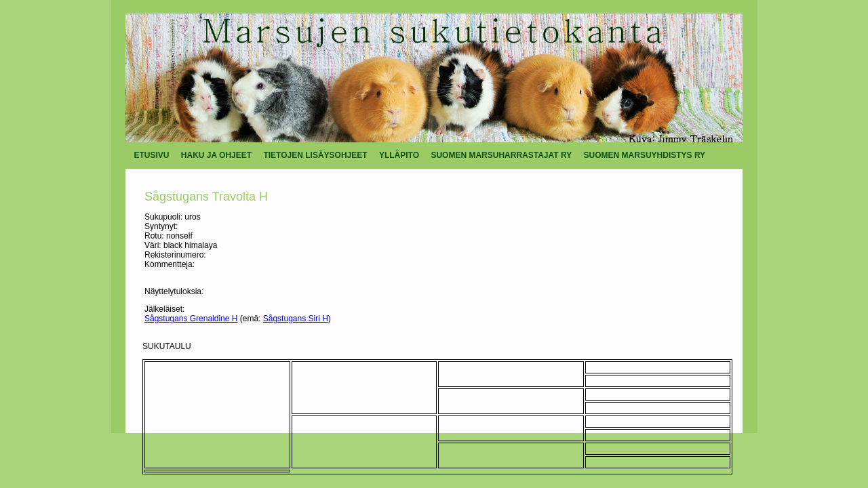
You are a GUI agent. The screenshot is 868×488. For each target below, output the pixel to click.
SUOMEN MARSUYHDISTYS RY (645, 155)
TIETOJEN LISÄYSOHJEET (315, 155)
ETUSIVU (152, 155)
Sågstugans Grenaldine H (191, 319)
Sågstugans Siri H (296, 319)
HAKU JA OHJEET (216, 155)
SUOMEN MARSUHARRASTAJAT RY (501, 155)
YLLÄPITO (399, 155)
